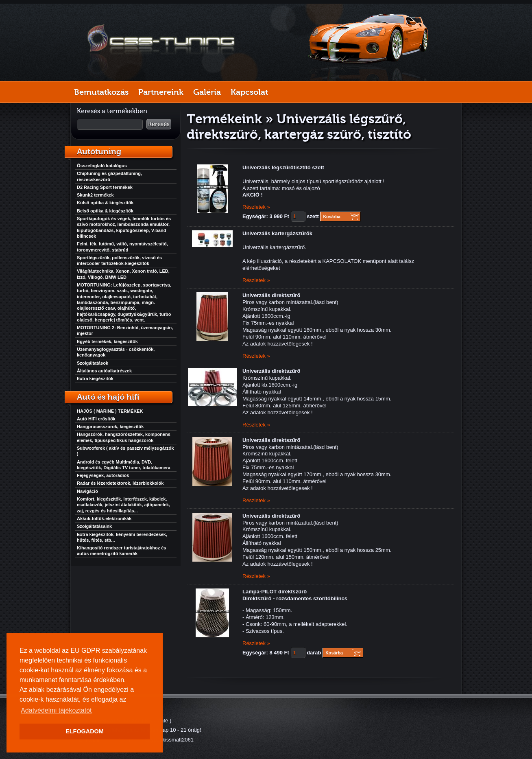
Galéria (207, 92)
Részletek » (256, 207)
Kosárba (332, 217)
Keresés (159, 124)
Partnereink (161, 92)
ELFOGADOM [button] (85, 731)
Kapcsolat (249, 92)
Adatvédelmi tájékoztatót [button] (56, 710)
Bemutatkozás (101, 92)
